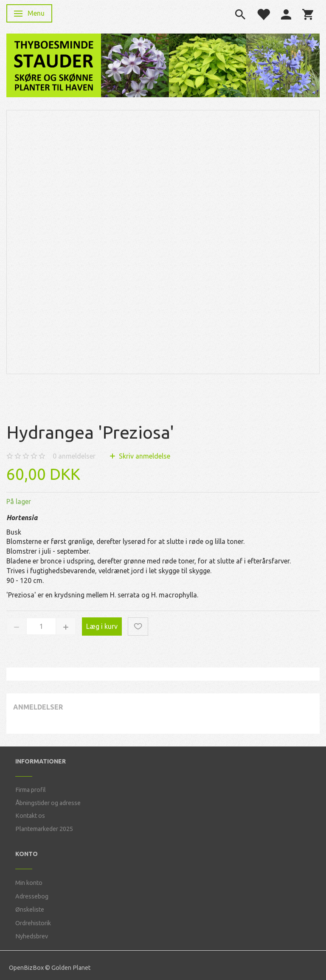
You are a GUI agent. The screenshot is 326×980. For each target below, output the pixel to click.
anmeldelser (74, 456)
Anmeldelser (38, 707)
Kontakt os (30, 816)
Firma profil (31, 790)
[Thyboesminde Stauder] (54, 64)
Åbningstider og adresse (48, 803)
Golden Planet (71, 968)
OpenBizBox (26, 968)
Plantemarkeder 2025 (44, 829)
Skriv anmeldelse (144, 456)
